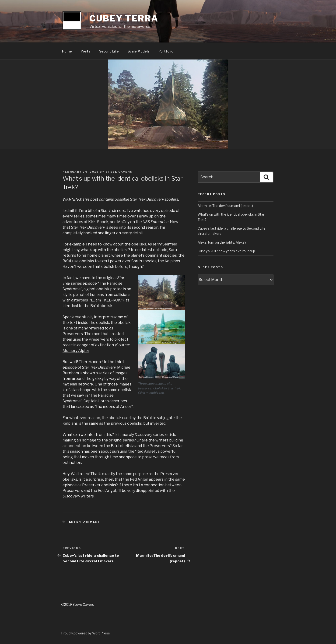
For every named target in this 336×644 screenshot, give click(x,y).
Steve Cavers (119, 172)
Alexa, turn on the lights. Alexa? (222, 242)
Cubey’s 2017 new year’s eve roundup (226, 251)
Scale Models (139, 51)
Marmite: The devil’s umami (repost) (225, 206)
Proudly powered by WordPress (86, 633)
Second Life (109, 51)
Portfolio (166, 51)
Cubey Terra (124, 18)
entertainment (85, 522)
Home (67, 51)
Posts (86, 51)
